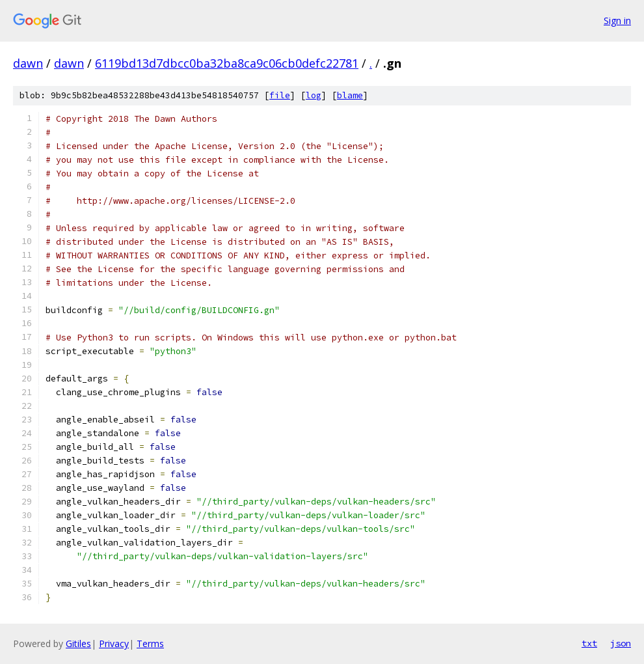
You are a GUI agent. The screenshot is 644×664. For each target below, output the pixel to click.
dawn (28, 63)
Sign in (617, 21)
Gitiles (78, 643)
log (314, 95)
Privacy (114, 643)
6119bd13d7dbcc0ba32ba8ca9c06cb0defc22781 (227, 63)
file (280, 95)
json (621, 643)
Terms (150, 643)
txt (589, 643)
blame (350, 95)
